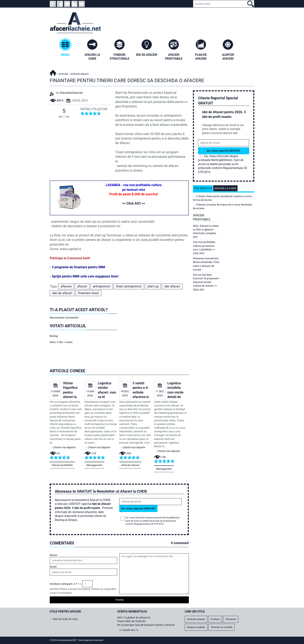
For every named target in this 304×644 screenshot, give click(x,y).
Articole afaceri (130, 465)
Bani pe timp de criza (65, 619)
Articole (64, 74)
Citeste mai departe (64, 447)
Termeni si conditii (222, 627)
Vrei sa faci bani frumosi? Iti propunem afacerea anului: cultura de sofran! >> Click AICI (206, 282)
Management (94, 465)
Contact (215, 619)
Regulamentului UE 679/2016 (149, 524)
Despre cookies (196, 627)
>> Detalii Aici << (129, 630)
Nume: (54, 555)
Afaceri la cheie (225, 188)
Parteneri (231, 619)
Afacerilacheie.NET (53, 72)
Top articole (203, 188)
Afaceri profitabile (62, 465)
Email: (53, 567)
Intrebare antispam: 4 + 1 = (66, 584)
